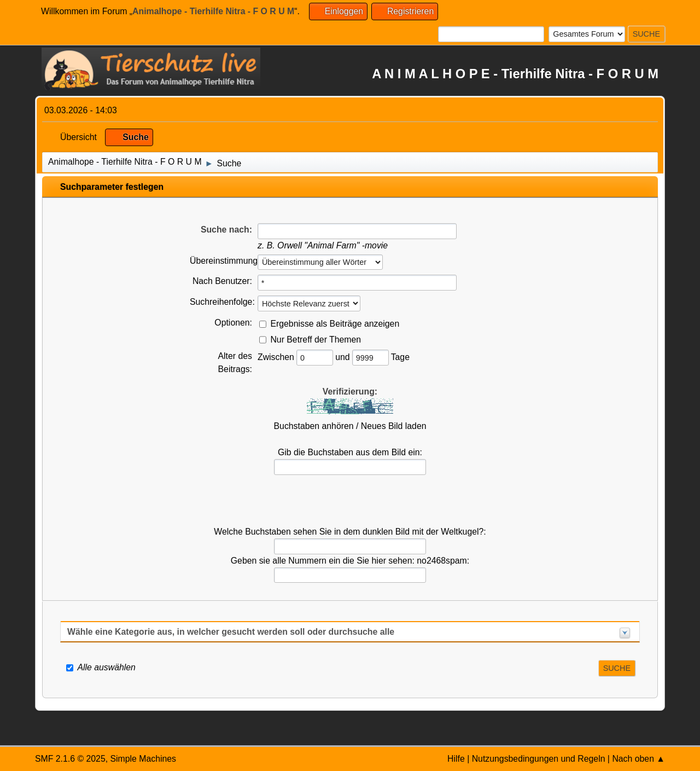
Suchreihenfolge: (222, 302)
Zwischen (277, 357)
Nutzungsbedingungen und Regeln (539, 759)
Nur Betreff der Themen (316, 339)
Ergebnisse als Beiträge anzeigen (335, 323)
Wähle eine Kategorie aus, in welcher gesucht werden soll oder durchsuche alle (231, 632)
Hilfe (456, 759)
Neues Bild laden (394, 426)
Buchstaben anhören (314, 426)
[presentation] (350, 501)
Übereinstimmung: (225, 261)
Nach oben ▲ (638, 759)
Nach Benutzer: (222, 281)
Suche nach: (226, 230)
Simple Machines (143, 759)
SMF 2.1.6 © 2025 (70, 759)
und (344, 357)
